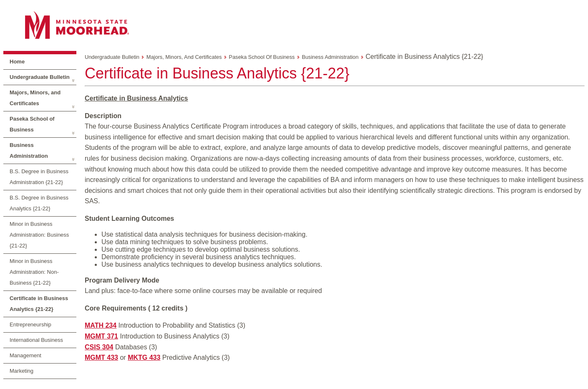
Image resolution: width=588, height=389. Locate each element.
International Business (36, 340)
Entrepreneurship (30, 325)
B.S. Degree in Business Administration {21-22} (39, 177)
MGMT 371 (101, 336)
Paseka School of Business (32, 124)
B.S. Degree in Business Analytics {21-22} (39, 203)
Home (17, 62)
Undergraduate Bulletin (40, 77)
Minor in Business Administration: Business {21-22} (39, 235)
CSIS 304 (99, 347)
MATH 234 (101, 325)
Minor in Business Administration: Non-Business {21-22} (34, 272)
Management (25, 355)
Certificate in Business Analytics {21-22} (39, 304)
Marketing (21, 371)
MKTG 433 (144, 357)
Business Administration (29, 150)
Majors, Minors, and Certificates (35, 98)
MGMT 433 (101, 357)
